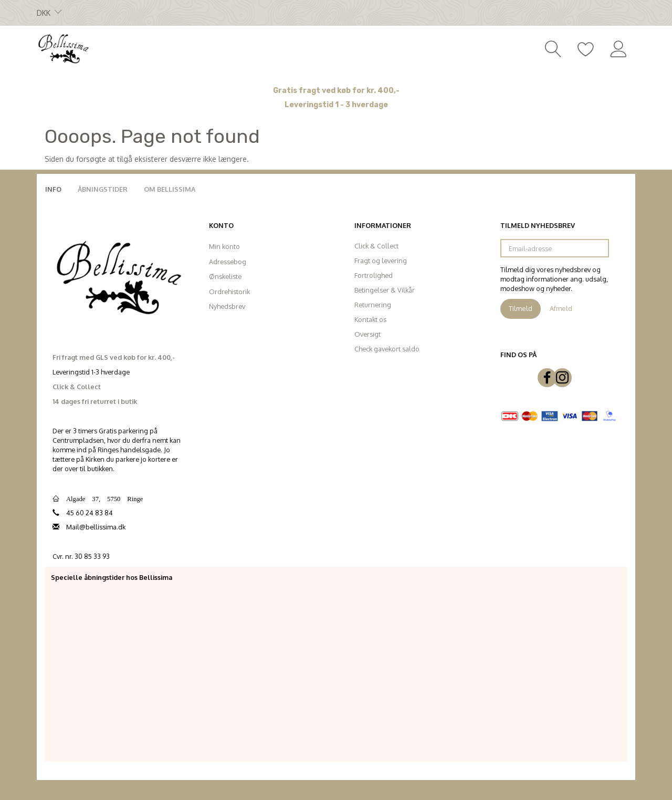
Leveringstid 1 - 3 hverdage (336, 105)
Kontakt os (370, 319)
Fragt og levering (381, 261)
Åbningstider (103, 189)
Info (53, 189)
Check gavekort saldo (387, 349)
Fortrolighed (374, 275)
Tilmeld (521, 308)
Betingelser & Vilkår (385, 290)
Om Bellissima (170, 189)
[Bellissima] (63, 48)
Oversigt (367, 334)
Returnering (373, 305)
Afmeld (561, 308)
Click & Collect (376, 246)
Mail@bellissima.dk (96, 527)
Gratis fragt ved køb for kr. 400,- (336, 91)
